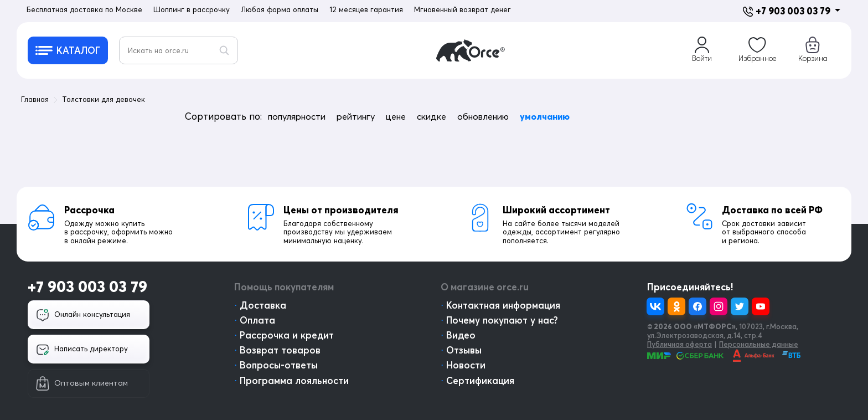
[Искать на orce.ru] (179, 50)
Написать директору (82, 350)
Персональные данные (759, 344)
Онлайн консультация (83, 315)
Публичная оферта (680, 344)
